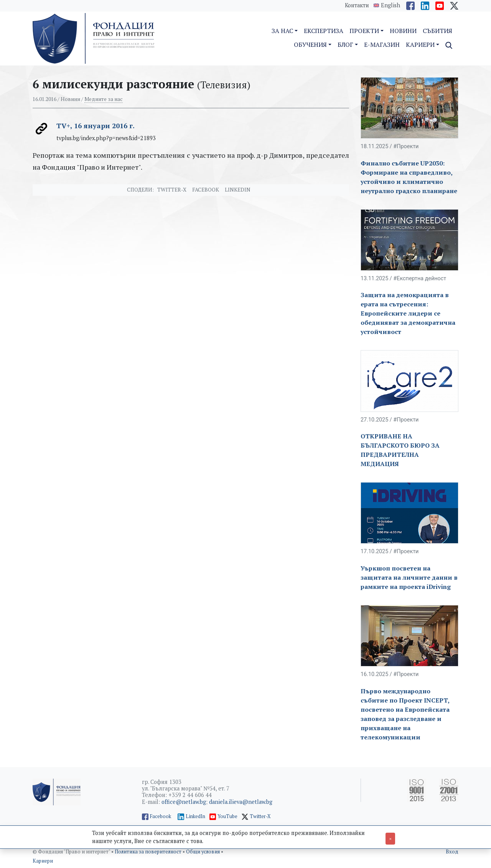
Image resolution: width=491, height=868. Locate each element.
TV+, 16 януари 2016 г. (96, 126)
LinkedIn (195, 816)
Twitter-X (172, 190)
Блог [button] (345, 45)
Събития (437, 31)
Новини (403, 31)
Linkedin (238, 190)
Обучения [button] (310, 45)
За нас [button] (282, 31)
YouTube (227, 816)
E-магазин (382, 45)
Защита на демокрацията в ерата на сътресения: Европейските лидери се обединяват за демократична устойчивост (408, 313)
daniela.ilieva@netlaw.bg (241, 802)
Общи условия (203, 852)
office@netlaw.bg (184, 802)
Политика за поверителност (149, 852)
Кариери (43, 861)
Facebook (206, 190)
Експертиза (324, 31)
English (390, 5)
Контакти (357, 5)
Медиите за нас (104, 99)
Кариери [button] (420, 45)
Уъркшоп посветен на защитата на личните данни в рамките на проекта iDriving (409, 577)
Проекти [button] (364, 31)
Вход (452, 852)
